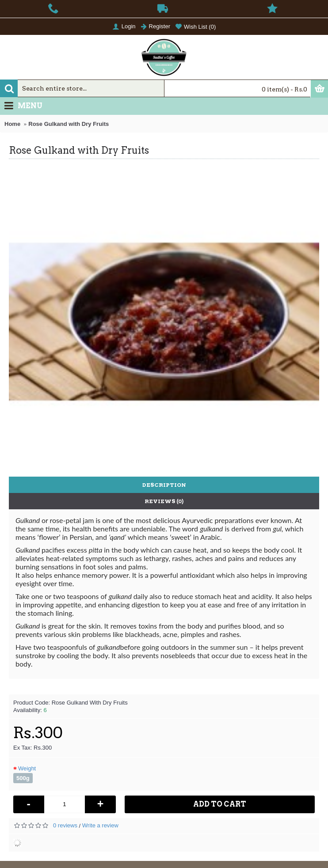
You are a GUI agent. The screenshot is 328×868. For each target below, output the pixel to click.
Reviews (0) (164, 501)
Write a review (100, 825)
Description (164, 485)
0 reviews (65, 825)
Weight (27, 768)
